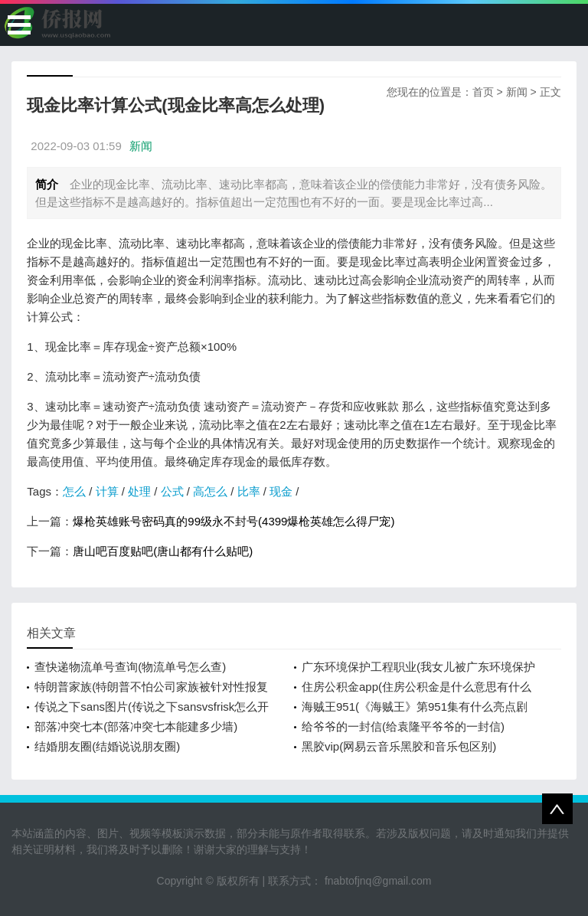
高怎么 (210, 491)
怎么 (74, 491)
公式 (172, 491)
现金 (281, 491)
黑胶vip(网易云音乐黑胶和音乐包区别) (399, 746)
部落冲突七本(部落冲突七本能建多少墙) (136, 726)
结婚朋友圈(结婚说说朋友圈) (107, 746)
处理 (139, 491)
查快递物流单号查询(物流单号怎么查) (130, 667)
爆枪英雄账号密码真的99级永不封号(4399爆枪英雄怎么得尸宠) (234, 521)
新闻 (517, 92)
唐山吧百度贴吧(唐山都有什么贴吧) (163, 551)
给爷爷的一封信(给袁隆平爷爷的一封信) (403, 726)
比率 (249, 491)
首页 (483, 92)
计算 (107, 491)
